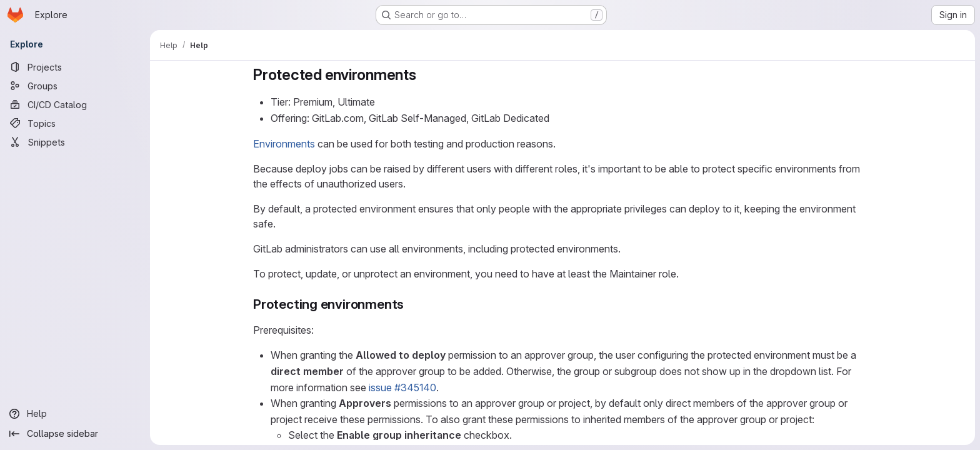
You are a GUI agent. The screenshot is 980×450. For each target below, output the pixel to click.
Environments (284, 144)
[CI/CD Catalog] (75, 104)
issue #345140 (402, 387)
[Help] (75, 414)
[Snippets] (75, 142)
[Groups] (75, 86)
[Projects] (75, 67)
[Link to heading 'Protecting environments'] (411, 304)
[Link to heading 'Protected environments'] (424, 75)
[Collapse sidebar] (75, 434)
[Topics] (75, 123)
